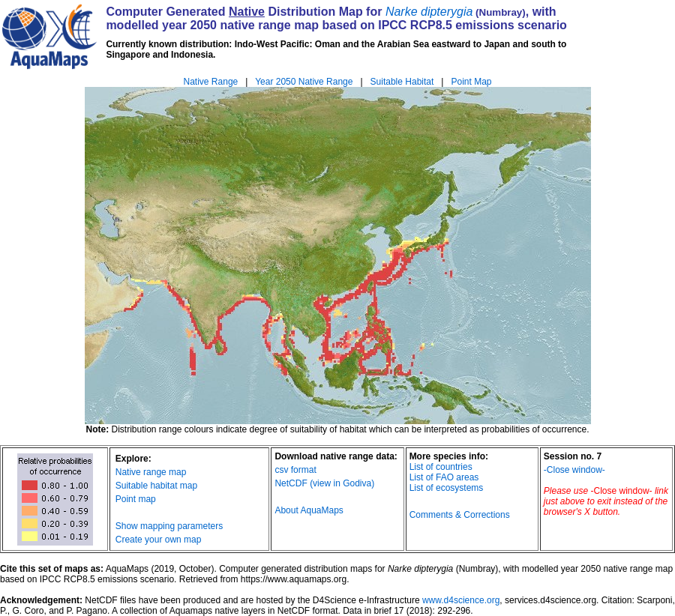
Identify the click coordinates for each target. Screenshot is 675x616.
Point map (136, 499)
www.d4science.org (461, 600)
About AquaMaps (309, 510)
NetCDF (291, 483)
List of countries (441, 467)
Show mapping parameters (169, 526)
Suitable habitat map (156, 486)
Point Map (471, 82)
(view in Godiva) (342, 483)
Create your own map (159, 540)
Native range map (151, 472)
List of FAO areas (444, 477)
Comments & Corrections (460, 515)
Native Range (211, 82)
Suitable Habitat (402, 82)
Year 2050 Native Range (304, 82)
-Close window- (574, 470)
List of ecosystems (447, 488)
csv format (295, 470)
